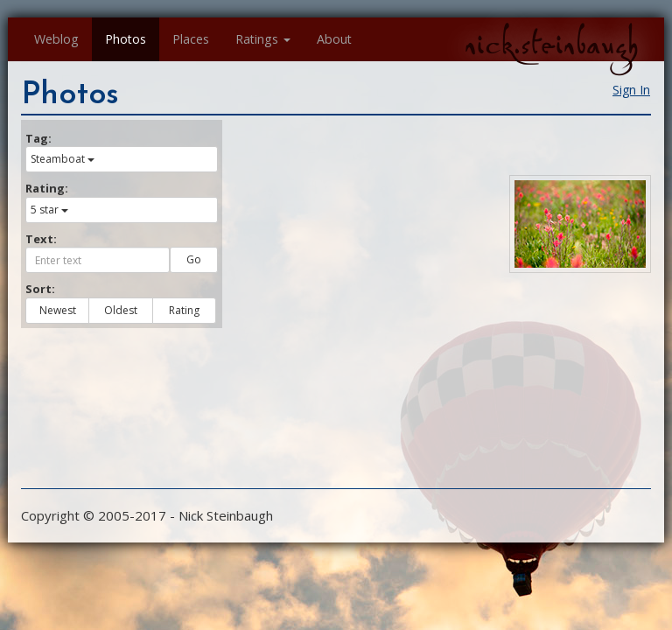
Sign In (631, 90)
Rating (184, 310)
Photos (126, 39)
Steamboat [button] (63, 159)
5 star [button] (49, 210)
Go (194, 259)
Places (191, 39)
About (334, 39)
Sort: (40, 289)
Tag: (38, 138)
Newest (58, 310)
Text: (41, 239)
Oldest (121, 310)
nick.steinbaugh (551, 45)
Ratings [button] (263, 39)
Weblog (56, 39)
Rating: (47, 188)
